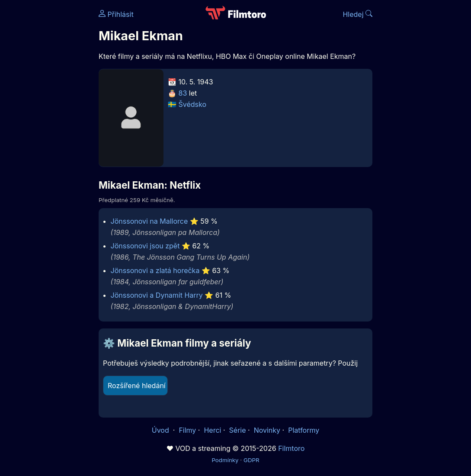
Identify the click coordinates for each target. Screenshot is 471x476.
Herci (212, 430)
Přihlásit (116, 14)
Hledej (357, 14)
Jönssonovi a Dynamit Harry (157, 295)
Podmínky (225, 460)
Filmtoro (291, 448)
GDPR (252, 460)
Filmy (187, 430)
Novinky (267, 430)
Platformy (304, 430)
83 (183, 93)
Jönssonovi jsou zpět (145, 246)
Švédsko (193, 104)
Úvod (161, 430)
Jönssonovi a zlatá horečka (155, 270)
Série (238, 430)
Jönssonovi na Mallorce (149, 221)
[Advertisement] (47, 133)
